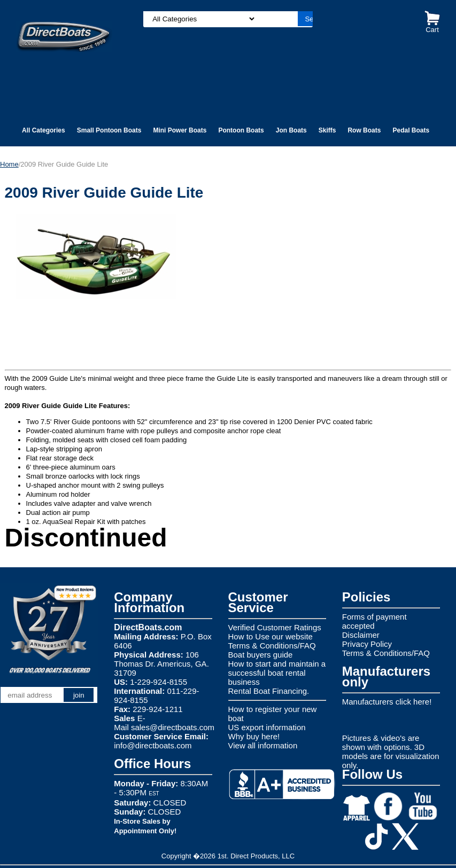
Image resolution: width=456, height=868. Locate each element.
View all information (263, 745)
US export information (267, 727)
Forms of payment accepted (374, 621)
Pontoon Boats (241, 130)
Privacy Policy (367, 644)
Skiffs (327, 130)
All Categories (44, 130)
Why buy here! (254, 736)
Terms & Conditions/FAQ (272, 646)
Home (9, 164)
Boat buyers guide (261, 655)
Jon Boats (291, 130)
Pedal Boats (411, 130)
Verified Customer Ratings (275, 627)
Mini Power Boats (180, 130)
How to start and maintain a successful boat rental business (277, 673)
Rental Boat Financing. (269, 691)
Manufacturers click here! (387, 702)
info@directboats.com (153, 745)
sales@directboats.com (173, 727)
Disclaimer (361, 635)
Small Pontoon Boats (109, 130)
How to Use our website (270, 636)
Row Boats (364, 130)
